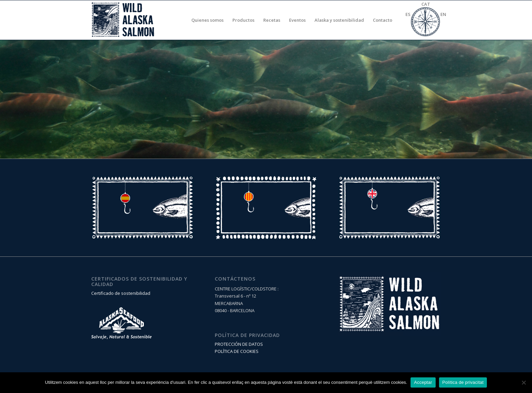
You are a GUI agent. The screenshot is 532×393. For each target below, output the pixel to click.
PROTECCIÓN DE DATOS (239, 344)
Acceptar (423, 382)
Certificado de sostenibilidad (121, 293)
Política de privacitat (463, 382)
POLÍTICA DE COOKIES (237, 351)
